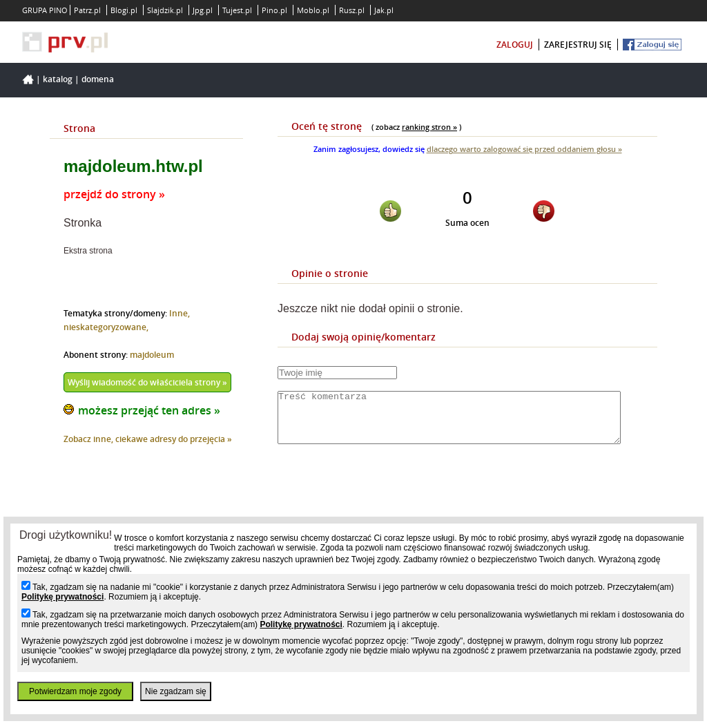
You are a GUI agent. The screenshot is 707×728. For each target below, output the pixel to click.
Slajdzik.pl (165, 10)
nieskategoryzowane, (106, 327)
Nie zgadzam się (176, 691)
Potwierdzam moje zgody (75, 691)
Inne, (180, 313)
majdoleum (152, 355)
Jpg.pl (203, 10)
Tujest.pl (237, 10)
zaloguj (515, 45)
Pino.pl (274, 10)
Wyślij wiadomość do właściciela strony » (147, 382)
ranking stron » (429, 127)
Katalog (58, 79)
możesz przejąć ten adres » (149, 410)
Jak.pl (384, 10)
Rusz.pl (352, 10)
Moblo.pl (313, 10)
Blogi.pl (124, 10)
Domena (98, 79)
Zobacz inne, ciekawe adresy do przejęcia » (148, 439)
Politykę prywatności (62, 597)
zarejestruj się (578, 45)
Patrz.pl (87, 10)
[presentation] (382, 496)
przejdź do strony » (114, 194)
